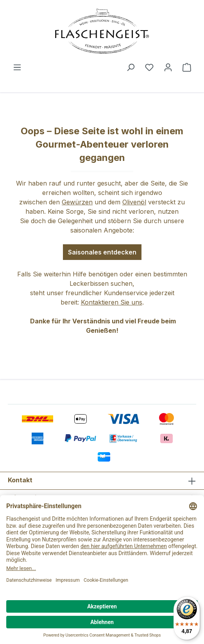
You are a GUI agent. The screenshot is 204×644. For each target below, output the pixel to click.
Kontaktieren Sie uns (112, 302)
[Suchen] (131, 67)
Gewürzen (77, 202)
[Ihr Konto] (168, 67)
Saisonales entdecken (102, 252)
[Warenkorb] (187, 67)
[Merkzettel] (149, 67)
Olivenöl (134, 202)
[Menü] (17, 67)
